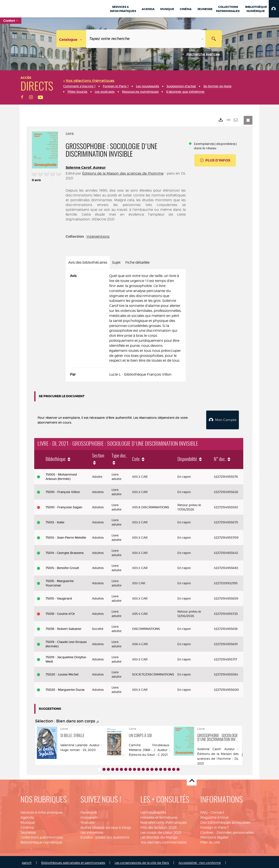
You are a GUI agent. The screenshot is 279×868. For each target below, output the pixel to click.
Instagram (89, 816)
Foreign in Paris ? (214, 826)
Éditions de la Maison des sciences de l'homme (123, 173)
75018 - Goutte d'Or (60, 612)
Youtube (88, 821)
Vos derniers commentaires (163, 841)
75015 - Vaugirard (59, 597)
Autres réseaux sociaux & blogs (106, 826)
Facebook (89, 811)
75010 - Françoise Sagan (64, 505)
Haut (192, 779)
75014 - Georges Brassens (65, 551)
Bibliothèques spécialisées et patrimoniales (73, 861)
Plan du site (210, 841)
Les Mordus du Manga (159, 836)
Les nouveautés (153, 811)
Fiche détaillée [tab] (137, 262)
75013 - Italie (55, 521)
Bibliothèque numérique (41, 841)
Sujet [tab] (116, 262)
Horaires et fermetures (159, 816)
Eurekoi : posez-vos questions (105, 836)
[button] (274, 9)
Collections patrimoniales (42, 836)
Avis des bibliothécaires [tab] (88, 262)
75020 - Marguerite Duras (65, 688)
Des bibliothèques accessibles (225, 821)
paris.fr (27, 861)
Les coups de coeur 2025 (161, 831)
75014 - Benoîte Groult (62, 566)
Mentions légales (214, 836)
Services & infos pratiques (42, 811)
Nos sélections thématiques (164, 821)
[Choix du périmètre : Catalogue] (71, 39)
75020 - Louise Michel (62, 673)
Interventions (98, 236)
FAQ (204, 811)
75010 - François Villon (63, 490)
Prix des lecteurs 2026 (159, 826)
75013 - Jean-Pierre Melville (66, 536)
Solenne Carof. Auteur (86, 168)
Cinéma (27, 826)
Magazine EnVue (214, 816)
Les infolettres (92, 831)
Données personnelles (235, 831)
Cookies (207, 831)
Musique (28, 821)
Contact (217, 811)
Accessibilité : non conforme (200, 861)
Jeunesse (28, 831)
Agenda (27, 816)
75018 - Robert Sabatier (64, 627)
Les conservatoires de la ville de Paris (142, 861)
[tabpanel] (126, 325)
